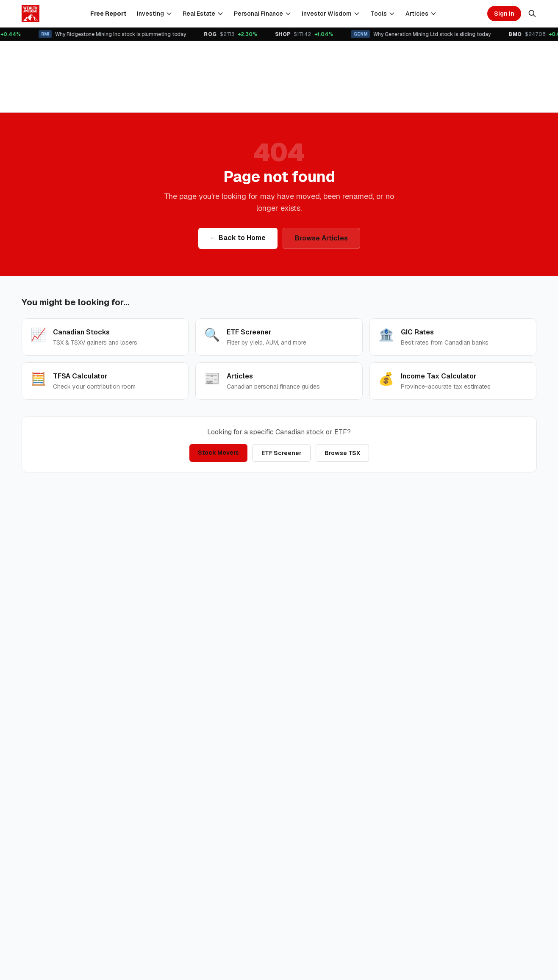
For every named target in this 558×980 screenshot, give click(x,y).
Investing (155, 14)
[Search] (532, 14)
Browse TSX (342, 453)
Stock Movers (218, 453)
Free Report (108, 14)
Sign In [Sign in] (504, 14)
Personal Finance (263, 14)
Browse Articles (321, 238)
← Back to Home (238, 238)
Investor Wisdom (331, 14)
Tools (383, 14)
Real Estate (203, 14)
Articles (421, 14)
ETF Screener (282, 453)
